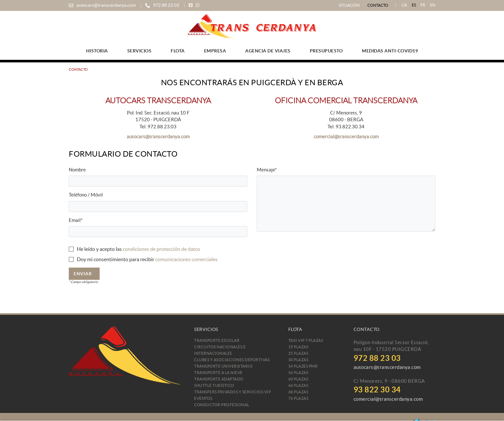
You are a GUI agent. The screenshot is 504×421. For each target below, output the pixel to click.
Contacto (378, 5)
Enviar (83, 274)
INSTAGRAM (198, 5)
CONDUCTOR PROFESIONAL (222, 405)
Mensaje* (267, 170)
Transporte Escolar (217, 340)
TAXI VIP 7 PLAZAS (306, 340)
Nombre (77, 170)
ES (414, 5)
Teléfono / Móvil (86, 195)
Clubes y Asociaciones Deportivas (232, 360)
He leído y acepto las (99, 249)
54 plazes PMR (303, 366)
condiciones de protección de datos (162, 249)
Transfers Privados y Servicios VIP (232, 392)
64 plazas (298, 385)
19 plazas (298, 347)
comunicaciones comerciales (186, 259)
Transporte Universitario (223, 366)
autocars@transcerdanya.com (106, 5)
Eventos (203, 398)
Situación (349, 5)
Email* (76, 220)
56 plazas (298, 373)
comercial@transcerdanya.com (346, 137)
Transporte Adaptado (219, 379)
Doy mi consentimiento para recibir (116, 259)
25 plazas (298, 353)
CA (405, 5)
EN (433, 5)
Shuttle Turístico (214, 385)
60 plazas (298, 379)
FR (423, 5)
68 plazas (298, 392)
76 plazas (298, 398)
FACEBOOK (191, 5)
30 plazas (298, 360)
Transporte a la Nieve (218, 373)
